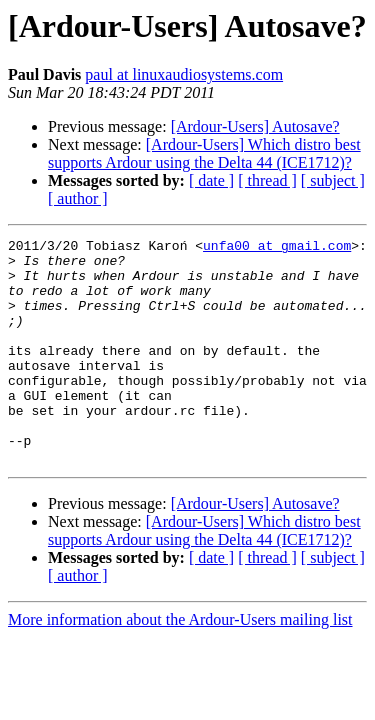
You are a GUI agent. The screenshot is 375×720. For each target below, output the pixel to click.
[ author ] (78, 198)
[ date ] (211, 180)
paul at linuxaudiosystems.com (184, 74)
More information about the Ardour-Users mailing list (180, 664)
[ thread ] (267, 180)
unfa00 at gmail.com (277, 248)
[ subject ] (333, 180)
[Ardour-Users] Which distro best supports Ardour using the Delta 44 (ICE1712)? (204, 153)
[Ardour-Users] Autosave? (255, 126)
